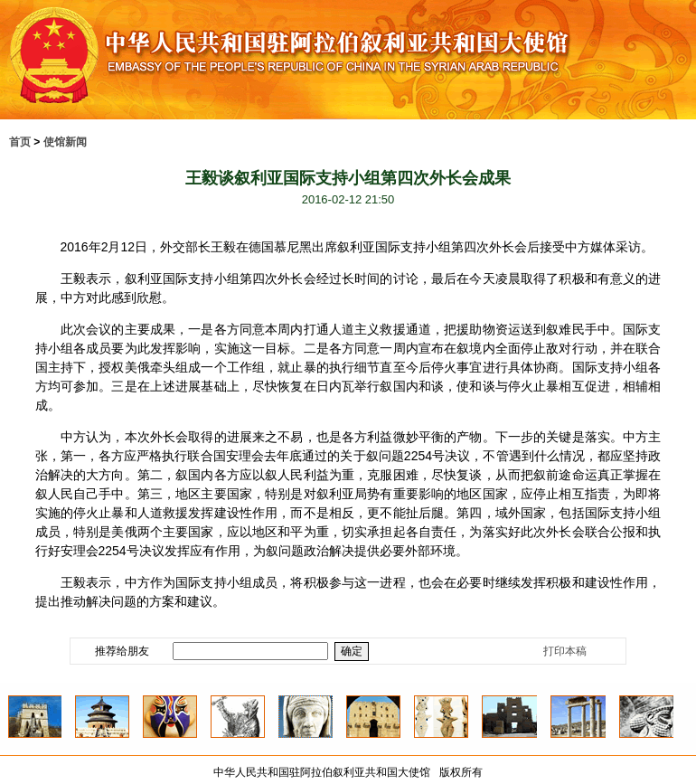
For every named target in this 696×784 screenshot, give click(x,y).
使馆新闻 (65, 142)
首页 (20, 142)
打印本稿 (565, 651)
